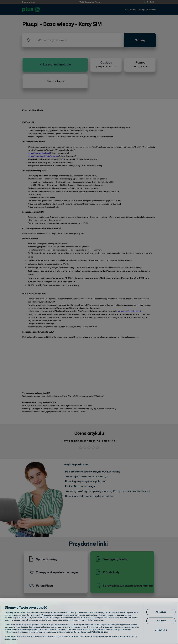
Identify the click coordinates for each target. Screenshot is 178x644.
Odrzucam (161, 621)
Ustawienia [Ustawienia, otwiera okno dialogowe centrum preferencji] (161, 630)
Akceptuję (161, 612)
